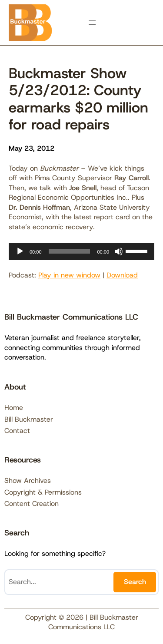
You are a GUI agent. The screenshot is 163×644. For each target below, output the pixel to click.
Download (122, 275)
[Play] (20, 251)
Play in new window (69, 275)
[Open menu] (92, 23)
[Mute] (119, 251)
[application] (81, 251)
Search (135, 582)
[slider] (70, 251)
